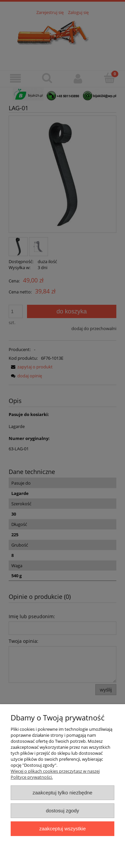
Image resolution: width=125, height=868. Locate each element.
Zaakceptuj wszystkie (62, 829)
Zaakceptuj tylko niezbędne (62, 793)
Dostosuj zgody (63, 811)
